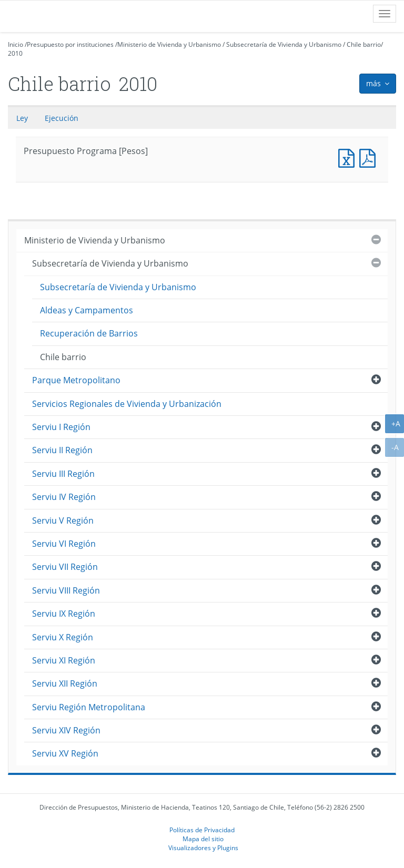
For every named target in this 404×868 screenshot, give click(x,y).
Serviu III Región (63, 474)
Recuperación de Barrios (89, 333)
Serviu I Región (61, 427)
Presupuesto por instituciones (70, 44)
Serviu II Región (62, 450)
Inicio (16, 44)
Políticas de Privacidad (202, 830)
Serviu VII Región (65, 567)
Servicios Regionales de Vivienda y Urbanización (127, 404)
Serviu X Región (63, 637)
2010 (15, 53)
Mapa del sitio (203, 839)
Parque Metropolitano (76, 380)
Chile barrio (364, 44)
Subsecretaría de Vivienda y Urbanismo (284, 44)
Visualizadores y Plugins (203, 847)
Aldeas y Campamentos (87, 310)
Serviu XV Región (65, 753)
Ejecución (62, 118)
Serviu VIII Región (66, 590)
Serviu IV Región (64, 497)
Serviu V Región (63, 520)
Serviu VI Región (64, 544)
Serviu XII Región (65, 683)
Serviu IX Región (64, 614)
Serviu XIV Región (66, 730)
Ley (22, 118)
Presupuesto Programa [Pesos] (349, 157)
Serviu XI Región (64, 660)
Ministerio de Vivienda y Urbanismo (169, 44)
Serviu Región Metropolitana (89, 707)
